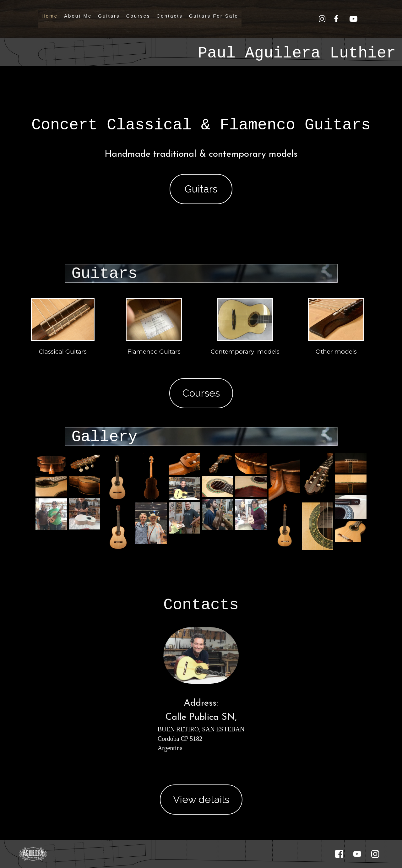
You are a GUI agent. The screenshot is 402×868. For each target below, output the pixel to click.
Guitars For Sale (214, 16)
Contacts (169, 16)
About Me (78, 16)
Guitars (109, 16)
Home (50, 16)
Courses (138, 16)
